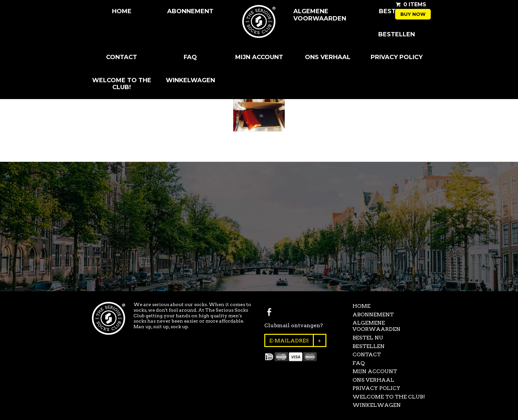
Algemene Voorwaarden (320, 15)
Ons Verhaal (328, 57)
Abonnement (190, 11)
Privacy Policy (397, 57)
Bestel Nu (368, 338)
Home (122, 11)
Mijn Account (259, 57)
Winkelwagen (190, 80)
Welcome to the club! (122, 84)
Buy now (413, 14)
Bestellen (397, 34)
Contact (122, 57)
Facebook (269, 312)
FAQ (190, 57)
